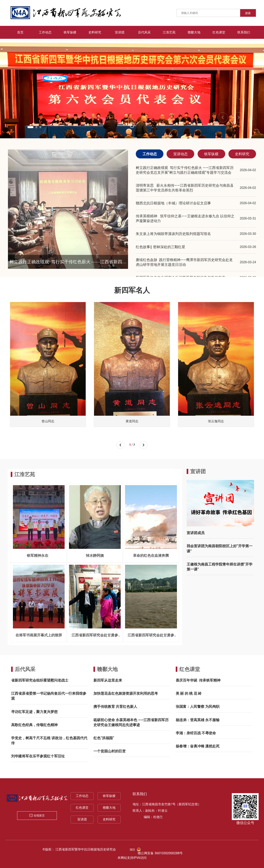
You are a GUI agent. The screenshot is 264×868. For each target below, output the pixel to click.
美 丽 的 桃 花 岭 (189, 693)
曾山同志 (48, 421)
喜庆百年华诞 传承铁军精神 (198, 680)
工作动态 (82, 796)
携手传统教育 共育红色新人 (115, 707)
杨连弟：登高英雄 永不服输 (198, 720)
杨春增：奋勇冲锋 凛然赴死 (198, 746)
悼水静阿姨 (95, 555)
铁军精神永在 (39, 555)
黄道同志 (132, 421)
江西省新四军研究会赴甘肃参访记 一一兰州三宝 (151, 637)
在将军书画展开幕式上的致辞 (39, 635)
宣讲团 (82, 819)
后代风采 (25, 669)
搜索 (248, 13)
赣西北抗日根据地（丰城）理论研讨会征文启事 (173, 203)
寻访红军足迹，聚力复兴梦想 (34, 712)
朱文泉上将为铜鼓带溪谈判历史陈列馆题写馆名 (173, 234)
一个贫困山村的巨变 (110, 751)
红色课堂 (190, 669)
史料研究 (109, 819)
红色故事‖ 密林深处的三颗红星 (160, 247)
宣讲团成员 (196, 533)
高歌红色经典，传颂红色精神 (34, 725)
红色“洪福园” (104, 738)
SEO (132, 850)
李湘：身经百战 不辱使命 (196, 733)
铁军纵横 (109, 796)
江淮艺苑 (25, 474)
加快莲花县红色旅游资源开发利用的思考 (126, 693)
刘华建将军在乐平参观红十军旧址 (38, 756)
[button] (30, 127)
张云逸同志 (216, 421)
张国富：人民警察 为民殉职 (198, 707)
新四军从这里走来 (108, 680)
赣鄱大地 (107, 669)
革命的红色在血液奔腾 (151, 555)
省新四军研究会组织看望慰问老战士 (40, 680)
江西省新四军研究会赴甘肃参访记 (95, 637)
